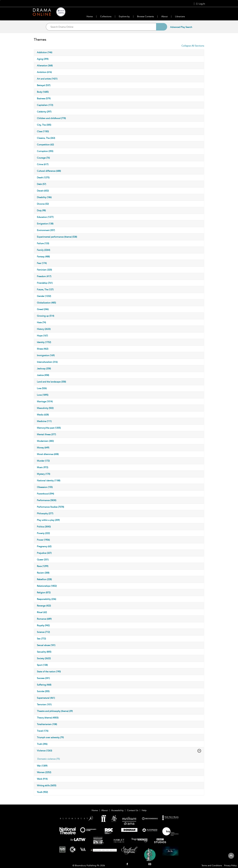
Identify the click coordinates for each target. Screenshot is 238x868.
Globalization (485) (46, 303)
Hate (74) (41, 322)
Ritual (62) (42, 612)
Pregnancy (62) (44, 546)
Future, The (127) (45, 290)
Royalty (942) (43, 625)
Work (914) (42, 779)
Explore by (124, 16)
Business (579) (44, 99)
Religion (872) (44, 593)
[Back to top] (231, 857)
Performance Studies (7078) (50, 507)
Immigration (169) (46, 355)
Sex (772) (41, 639)
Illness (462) (43, 349)
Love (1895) (43, 395)
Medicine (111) (44, 421)
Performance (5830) (47, 500)
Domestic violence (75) (49, 759)
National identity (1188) (49, 481)
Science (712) (43, 632)
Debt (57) (41, 184)
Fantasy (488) (43, 257)
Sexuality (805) (44, 652)
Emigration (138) (45, 224)
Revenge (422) (44, 606)
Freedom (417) (44, 276)
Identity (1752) (44, 342)
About (164, 16)
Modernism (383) (45, 441)
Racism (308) (43, 573)
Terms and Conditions (212, 866)
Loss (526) (42, 388)
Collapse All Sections (193, 46)
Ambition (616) (44, 72)
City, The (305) (44, 125)
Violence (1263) (44, 751)
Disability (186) (44, 197)
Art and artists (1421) (47, 79)
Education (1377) (45, 217)
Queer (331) (43, 560)
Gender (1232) (44, 296)
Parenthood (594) (45, 494)
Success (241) (43, 678)
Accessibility (117, 810)
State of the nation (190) (49, 672)
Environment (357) (46, 230)
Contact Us (133, 810)
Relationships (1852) (47, 586)
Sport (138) (42, 665)
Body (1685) (43, 92)
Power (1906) (43, 540)
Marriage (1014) (45, 402)
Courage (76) (43, 158)
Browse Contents (145, 16)
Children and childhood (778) (51, 118)
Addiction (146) (45, 52)
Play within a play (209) (48, 520)
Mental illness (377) (46, 434)
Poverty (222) (43, 533)
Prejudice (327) (44, 553)
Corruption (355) (45, 151)
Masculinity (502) (45, 408)
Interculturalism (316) (47, 362)
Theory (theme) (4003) (48, 718)
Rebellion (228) (44, 579)
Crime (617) (43, 164)
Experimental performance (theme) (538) (57, 237)
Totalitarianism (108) (47, 724)
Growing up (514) (46, 316)
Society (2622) (44, 658)
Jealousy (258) (44, 369)
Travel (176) (43, 731)
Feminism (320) (44, 270)
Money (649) (43, 448)
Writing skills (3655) (47, 786)
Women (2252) (44, 772)
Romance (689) (44, 619)
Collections (106, 16)
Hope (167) (42, 336)
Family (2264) (44, 250)
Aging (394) (43, 59)
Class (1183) (43, 131)
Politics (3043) (44, 527)
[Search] (162, 27)
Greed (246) (43, 309)
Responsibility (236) (46, 599)
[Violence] (199, 751)
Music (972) (43, 467)
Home (90, 16)
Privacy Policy (230, 866)
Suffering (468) (44, 685)
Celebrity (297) (44, 112)
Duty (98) (41, 210)
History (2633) (44, 329)
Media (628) (43, 415)
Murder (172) (43, 461)
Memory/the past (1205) (49, 428)
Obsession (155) (45, 487)
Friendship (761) (45, 283)
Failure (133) (43, 243)
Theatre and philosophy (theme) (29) (55, 711)
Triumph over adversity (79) (50, 737)
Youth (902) (42, 792)
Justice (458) (43, 375)
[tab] (63, 759)
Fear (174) (42, 263)
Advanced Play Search (181, 27)
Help (144, 810)
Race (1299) (43, 566)
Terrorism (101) (44, 705)
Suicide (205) (43, 691)
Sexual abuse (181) (46, 645)
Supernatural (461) (46, 698)
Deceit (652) (43, 191)
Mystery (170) (44, 474)
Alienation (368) (45, 66)
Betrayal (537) (44, 85)
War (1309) (42, 766)
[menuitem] (127, 864)
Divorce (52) (43, 204)
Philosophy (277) (45, 513)
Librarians (180, 16)
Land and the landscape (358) (51, 382)
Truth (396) (42, 744)
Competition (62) (45, 145)
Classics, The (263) (46, 138)
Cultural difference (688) (49, 171)
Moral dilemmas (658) (48, 454)
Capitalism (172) (45, 105)
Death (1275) (43, 178)
